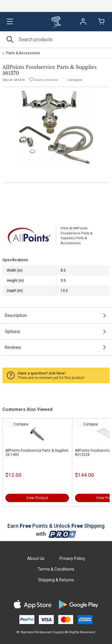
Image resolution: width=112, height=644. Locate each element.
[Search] (56, 40)
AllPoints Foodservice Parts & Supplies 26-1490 (37, 453)
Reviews (13, 347)
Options (12, 332)
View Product (37, 498)
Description (16, 315)
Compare (75, 80)
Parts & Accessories (23, 53)
